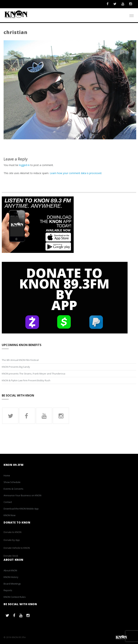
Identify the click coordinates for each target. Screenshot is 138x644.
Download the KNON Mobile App (21, 509)
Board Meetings (12, 584)
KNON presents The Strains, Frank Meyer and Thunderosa (34, 374)
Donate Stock (11, 556)
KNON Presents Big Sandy (16, 367)
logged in (24, 165)
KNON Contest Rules (15, 597)
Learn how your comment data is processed (76, 173)
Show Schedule (12, 482)
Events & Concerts (13, 489)
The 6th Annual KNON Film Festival (20, 360)
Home (7, 476)
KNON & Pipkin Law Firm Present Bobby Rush (26, 380)
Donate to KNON (12, 532)
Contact (8, 502)
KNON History (11, 577)
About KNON (10, 571)
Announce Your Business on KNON (22, 496)
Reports (8, 590)
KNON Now (10, 515)
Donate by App (12, 540)
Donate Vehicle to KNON (17, 548)
